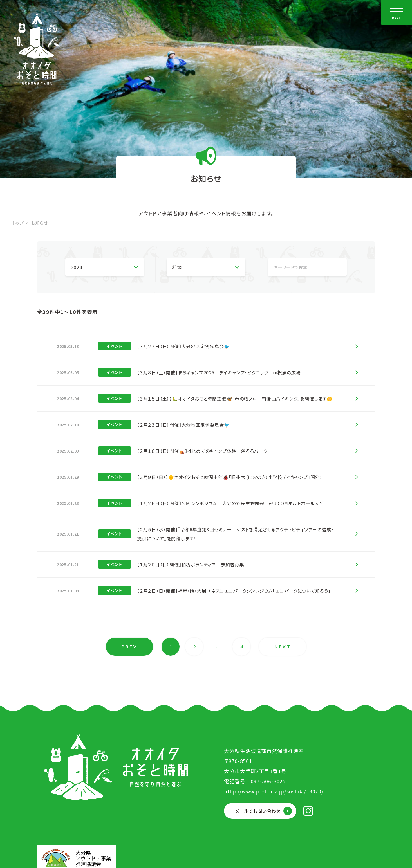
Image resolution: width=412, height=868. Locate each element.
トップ (18, 223)
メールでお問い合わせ (258, 811)
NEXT (283, 646)
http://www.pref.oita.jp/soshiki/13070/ (274, 791)
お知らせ (39, 223)
